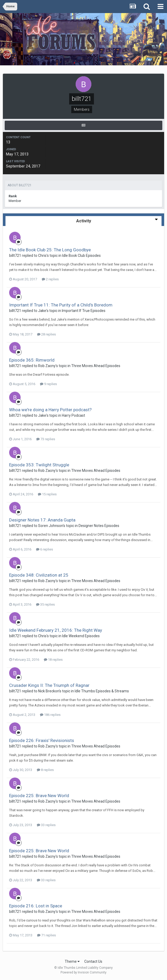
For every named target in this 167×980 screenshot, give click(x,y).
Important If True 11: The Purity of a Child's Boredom (61, 305)
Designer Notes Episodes (99, 526)
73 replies (46, 439)
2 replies (50, 279)
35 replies (45, 604)
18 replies (53, 660)
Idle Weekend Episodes (81, 636)
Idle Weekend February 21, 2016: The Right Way (56, 630)
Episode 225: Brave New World (39, 796)
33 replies (46, 825)
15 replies (47, 494)
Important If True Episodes (84, 311)
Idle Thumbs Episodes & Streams (102, 691)
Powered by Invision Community (83, 972)
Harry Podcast (73, 415)
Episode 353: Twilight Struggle (39, 465)
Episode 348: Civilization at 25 (39, 575)
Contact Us (93, 961)
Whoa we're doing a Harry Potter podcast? (50, 410)
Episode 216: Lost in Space (36, 906)
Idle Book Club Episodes (81, 256)
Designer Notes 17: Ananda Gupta (42, 520)
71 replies (46, 935)
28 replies (46, 334)
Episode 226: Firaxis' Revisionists (42, 740)
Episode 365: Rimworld (32, 360)
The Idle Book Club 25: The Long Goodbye (50, 250)
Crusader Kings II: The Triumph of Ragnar (49, 685)
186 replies (50, 715)
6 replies (44, 549)
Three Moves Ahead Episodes (96, 366)
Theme (72, 961)
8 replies (45, 770)
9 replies (48, 384)
